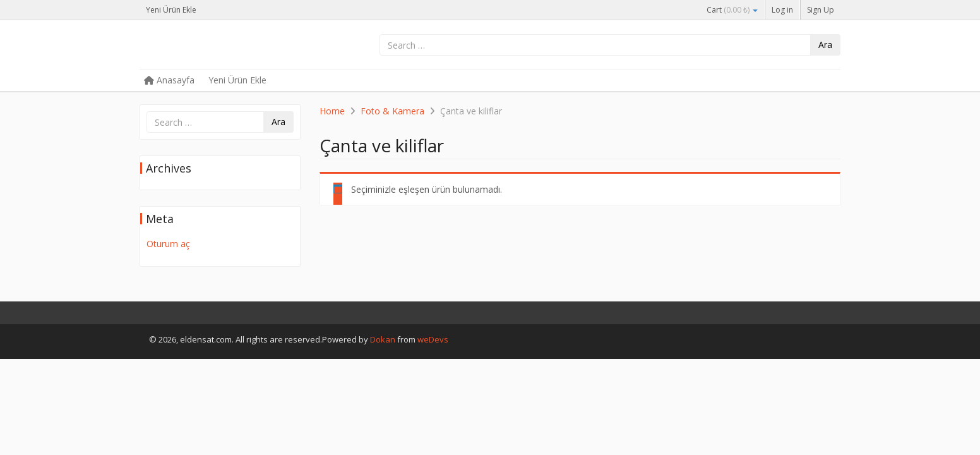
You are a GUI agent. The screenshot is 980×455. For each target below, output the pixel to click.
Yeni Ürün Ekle (171, 10)
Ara (825, 45)
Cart (732, 10)
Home (332, 111)
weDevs (433, 339)
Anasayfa (169, 80)
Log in (782, 10)
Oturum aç (168, 244)
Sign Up (821, 10)
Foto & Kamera (392, 111)
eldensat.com (234, 45)
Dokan (383, 339)
